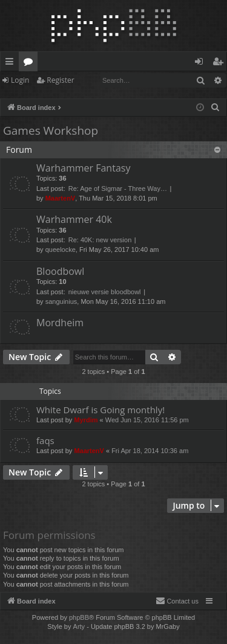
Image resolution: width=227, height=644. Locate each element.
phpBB (79, 617)
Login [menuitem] (201, 63)
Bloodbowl (60, 271)
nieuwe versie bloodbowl (105, 292)
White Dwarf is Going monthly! (100, 410)
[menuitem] (215, 108)
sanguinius (61, 301)
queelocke (61, 250)
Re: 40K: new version (100, 240)
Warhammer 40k (74, 219)
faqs (45, 440)
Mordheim (60, 323)
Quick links (12, 63)
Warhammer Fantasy (83, 168)
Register (60, 80)
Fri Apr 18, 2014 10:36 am (150, 451)
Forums (31, 63)
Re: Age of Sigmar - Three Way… (118, 188)
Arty (79, 626)
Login (20, 80)
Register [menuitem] (220, 63)
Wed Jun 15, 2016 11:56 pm (147, 420)
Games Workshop (51, 130)
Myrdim (86, 420)
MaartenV (61, 198)
